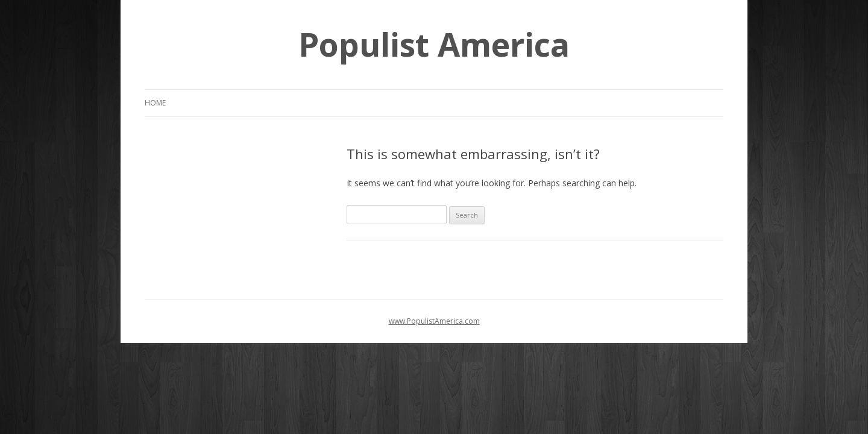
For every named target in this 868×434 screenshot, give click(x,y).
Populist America (434, 44)
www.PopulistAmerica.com (434, 321)
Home (155, 103)
